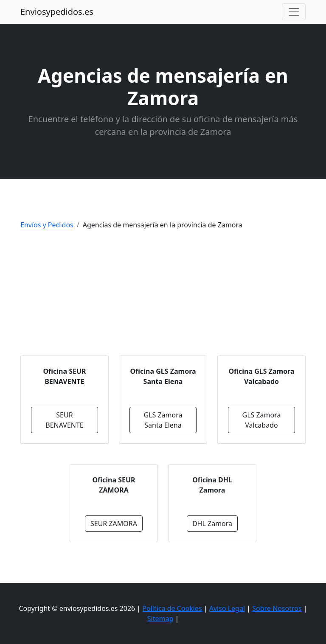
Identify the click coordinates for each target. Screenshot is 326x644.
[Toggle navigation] (294, 12)
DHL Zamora (212, 524)
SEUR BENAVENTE (65, 420)
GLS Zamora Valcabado (261, 420)
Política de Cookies (172, 608)
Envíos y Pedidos (47, 225)
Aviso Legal (227, 608)
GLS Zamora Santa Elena (163, 420)
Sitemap (160, 619)
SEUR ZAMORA (114, 524)
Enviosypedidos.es (57, 12)
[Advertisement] (163, 296)
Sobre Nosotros (277, 608)
